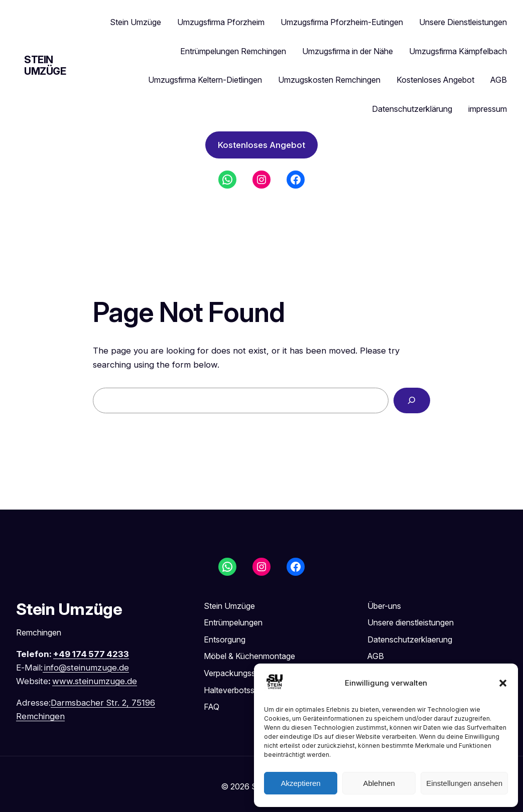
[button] (503, 683)
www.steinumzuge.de (95, 681)
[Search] (412, 400)
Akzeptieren (300, 783)
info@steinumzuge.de (87, 668)
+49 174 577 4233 (91, 654)
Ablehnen (379, 783)
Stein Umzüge (45, 65)
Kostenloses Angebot (261, 145)
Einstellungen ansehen (464, 783)
